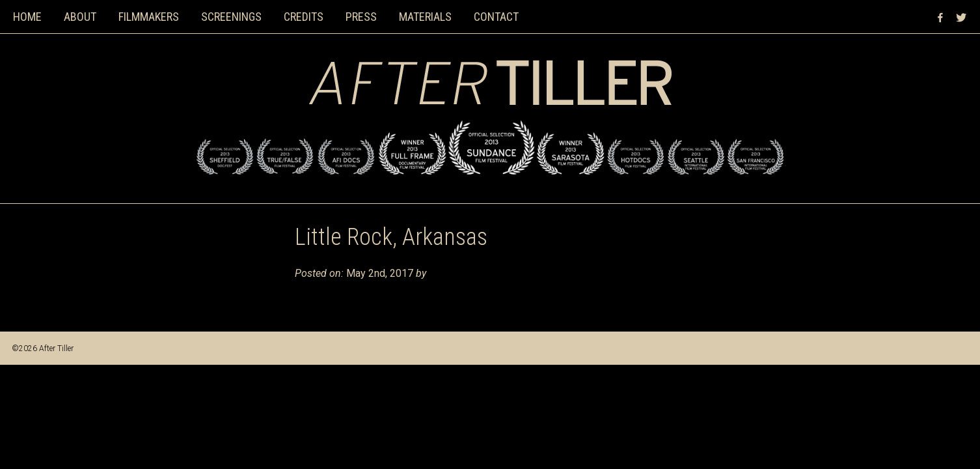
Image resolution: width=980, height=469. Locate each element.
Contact (496, 17)
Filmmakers (149, 17)
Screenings (231, 17)
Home (27, 17)
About (80, 17)
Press (361, 17)
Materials (425, 17)
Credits (304, 17)
